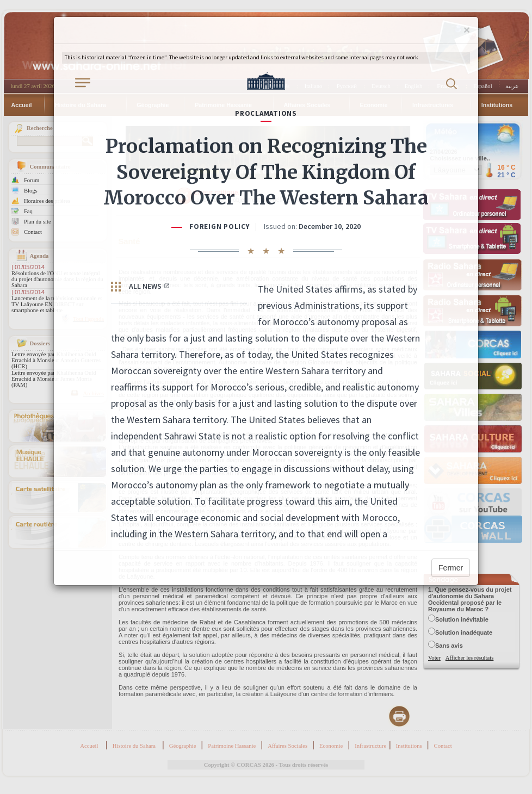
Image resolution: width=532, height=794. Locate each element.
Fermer (451, 568)
